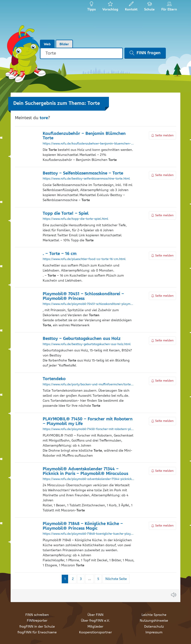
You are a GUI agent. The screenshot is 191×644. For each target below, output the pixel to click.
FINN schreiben (37, 615)
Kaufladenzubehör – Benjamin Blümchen (84, 136)
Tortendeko (54, 379)
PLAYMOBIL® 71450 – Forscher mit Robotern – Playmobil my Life (88, 421)
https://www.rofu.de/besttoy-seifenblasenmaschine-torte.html (86, 179)
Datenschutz (154, 627)
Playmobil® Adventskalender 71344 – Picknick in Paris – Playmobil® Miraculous (85, 471)
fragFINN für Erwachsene (37, 632)
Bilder (64, 44)
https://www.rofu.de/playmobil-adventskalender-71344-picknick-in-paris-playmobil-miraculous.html (89, 479)
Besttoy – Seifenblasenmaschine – (83, 173)
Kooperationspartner (95, 632)
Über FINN (95, 615)
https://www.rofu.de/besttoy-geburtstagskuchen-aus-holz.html (87, 344)
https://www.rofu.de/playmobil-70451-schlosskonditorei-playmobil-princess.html (89, 304)
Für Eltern (170, 7)
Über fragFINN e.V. (95, 621)
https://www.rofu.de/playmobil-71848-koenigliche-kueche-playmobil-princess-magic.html (89, 534)
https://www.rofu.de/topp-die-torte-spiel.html (75, 219)
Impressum (154, 632)
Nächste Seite (116, 579)
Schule (149, 7)
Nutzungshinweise (154, 621)
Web (47, 44)
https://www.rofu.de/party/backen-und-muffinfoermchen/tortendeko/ (89, 385)
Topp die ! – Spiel (66, 214)
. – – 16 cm (60, 254)
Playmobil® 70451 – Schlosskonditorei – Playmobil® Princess (83, 296)
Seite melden (162, 135)
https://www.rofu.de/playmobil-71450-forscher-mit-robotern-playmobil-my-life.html (89, 429)
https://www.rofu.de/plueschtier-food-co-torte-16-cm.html (84, 259)
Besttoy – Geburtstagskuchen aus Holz (82, 339)
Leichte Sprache (154, 615)
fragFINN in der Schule (37, 627)
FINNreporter (37, 621)
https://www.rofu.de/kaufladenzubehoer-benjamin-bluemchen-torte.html (89, 144)
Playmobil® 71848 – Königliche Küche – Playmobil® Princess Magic (83, 526)
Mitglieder (95, 627)
